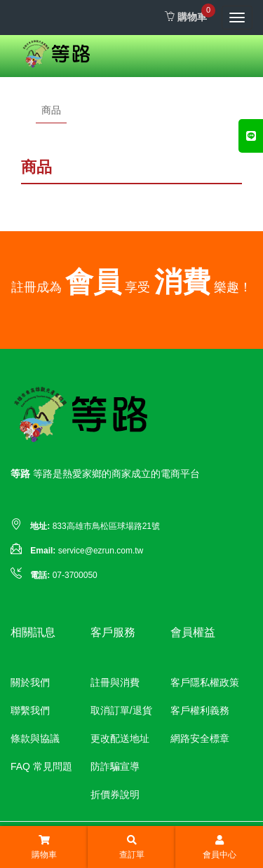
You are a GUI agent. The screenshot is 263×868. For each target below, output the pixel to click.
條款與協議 (35, 738)
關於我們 (30, 682)
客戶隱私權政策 (205, 682)
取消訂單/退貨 (121, 710)
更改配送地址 (120, 738)
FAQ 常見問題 (41, 766)
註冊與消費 (115, 682)
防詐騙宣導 (115, 766)
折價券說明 (115, 794)
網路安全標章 (200, 738)
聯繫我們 (30, 710)
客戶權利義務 (200, 710)
